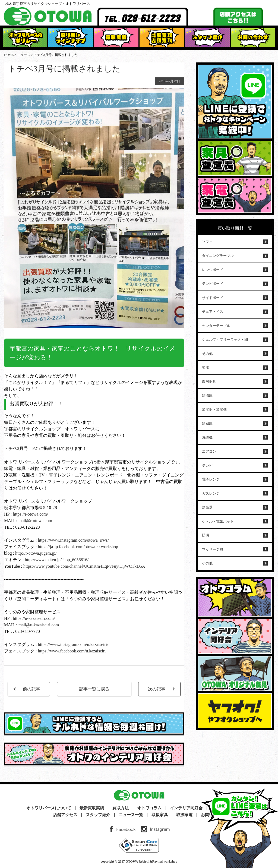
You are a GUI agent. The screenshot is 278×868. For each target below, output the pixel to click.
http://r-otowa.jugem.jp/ (36, 553)
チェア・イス (213, 312)
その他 (207, 354)
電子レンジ (211, 479)
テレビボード (213, 284)
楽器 (206, 367)
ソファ (207, 242)
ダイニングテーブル (218, 256)
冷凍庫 (207, 395)
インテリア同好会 (186, 808)
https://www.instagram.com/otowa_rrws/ (73, 540)
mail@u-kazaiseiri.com (39, 625)
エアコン (209, 451)
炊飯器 (207, 507)
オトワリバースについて (49, 808)
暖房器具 (209, 382)
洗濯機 (207, 438)
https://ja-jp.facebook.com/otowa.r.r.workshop (78, 547)
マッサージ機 (213, 549)
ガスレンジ (211, 493)
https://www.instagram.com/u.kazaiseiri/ (73, 644)
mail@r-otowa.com (35, 521)
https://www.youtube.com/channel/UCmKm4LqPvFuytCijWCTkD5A (84, 566)
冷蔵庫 (207, 423)
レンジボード (213, 270)
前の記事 (31, 689)
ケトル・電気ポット (218, 521)
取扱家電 (184, 815)
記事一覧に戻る (94, 689)
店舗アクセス (65, 815)
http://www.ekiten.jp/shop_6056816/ (56, 560)
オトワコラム (149, 808)
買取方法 (121, 808)
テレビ (207, 465)
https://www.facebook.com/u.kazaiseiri (72, 651)
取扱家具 (160, 815)
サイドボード (213, 298)
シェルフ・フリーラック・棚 (225, 340)
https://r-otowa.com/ (30, 514)
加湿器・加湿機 (214, 410)
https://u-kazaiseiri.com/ (34, 618)
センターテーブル (216, 326)
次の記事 (157, 689)
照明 (206, 535)
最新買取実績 (92, 808)
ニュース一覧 (131, 815)
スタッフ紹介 (98, 815)
